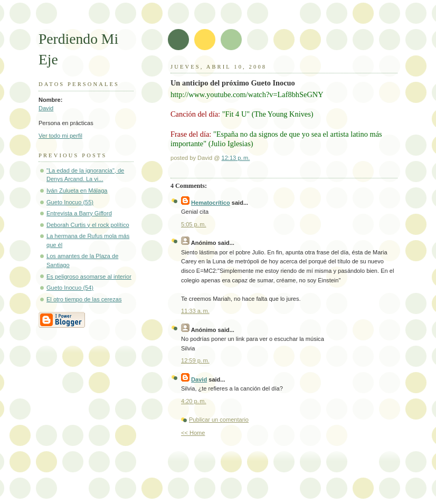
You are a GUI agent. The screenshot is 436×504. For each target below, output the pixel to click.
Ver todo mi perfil (60, 136)
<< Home (193, 433)
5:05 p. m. (194, 224)
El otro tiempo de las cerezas (84, 299)
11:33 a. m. (195, 311)
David (46, 108)
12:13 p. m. (236, 158)
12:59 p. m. (195, 360)
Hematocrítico (211, 203)
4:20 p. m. (194, 401)
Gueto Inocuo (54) (70, 288)
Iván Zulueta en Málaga (77, 191)
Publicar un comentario (219, 420)
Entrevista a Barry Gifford (79, 213)
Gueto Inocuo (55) (70, 202)
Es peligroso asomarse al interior (89, 277)
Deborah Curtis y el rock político (88, 225)
